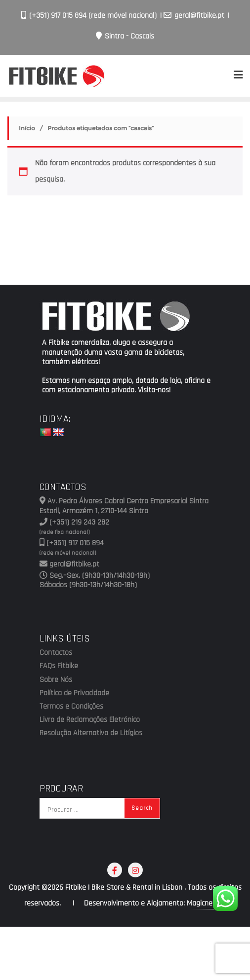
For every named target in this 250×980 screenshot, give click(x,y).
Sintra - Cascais (125, 36)
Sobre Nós (56, 680)
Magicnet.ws (206, 903)
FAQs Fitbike (59, 666)
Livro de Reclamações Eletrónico (90, 720)
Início (27, 128)
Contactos (56, 653)
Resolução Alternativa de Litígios (91, 733)
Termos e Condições (71, 707)
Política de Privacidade (74, 693)
